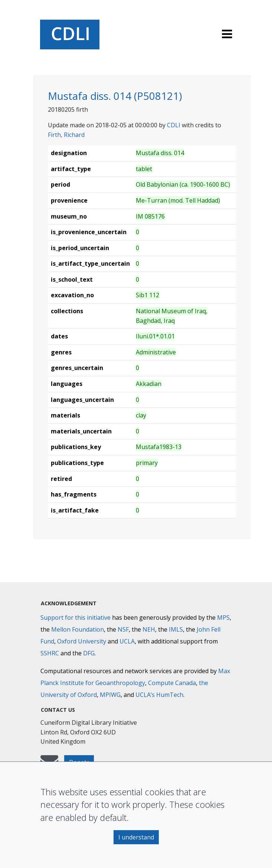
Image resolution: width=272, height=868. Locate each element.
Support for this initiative (76, 618)
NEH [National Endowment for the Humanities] (149, 629)
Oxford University (82, 641)
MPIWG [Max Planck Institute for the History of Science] (110, 695)
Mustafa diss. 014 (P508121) (115, 96)
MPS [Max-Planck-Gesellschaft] (223, 618)
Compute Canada (172, 683)
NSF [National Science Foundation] (123, 629)
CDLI (174, 125)
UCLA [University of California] (127, 641)
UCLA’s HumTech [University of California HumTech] (159, 695)
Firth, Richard (66, 135)
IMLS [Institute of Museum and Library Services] (176, 629)
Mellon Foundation (78, 629)
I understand (136, 837)
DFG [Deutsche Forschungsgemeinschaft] (89, 653)
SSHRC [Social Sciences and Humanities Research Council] (50, 653)
